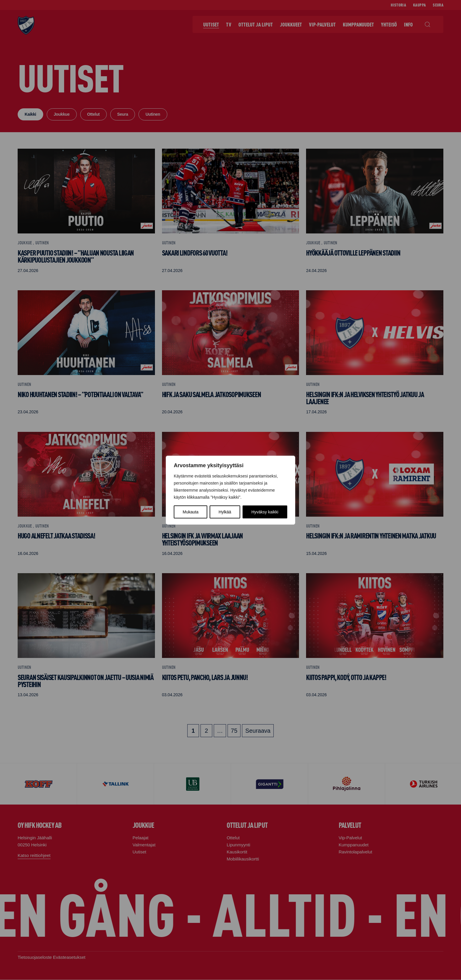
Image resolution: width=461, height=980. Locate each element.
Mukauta (191, 512)
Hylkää (225, 512)
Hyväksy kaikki (265, 512)
